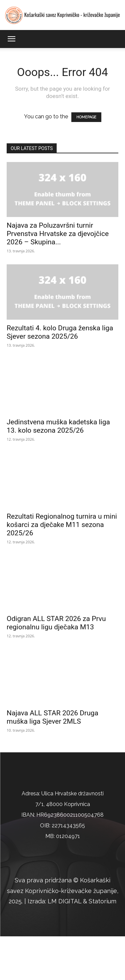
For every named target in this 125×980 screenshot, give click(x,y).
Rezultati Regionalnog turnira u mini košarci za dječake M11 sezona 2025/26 (62, 525)
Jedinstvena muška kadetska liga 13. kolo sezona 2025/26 (58, 426)
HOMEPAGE (86, 117)
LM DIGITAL (64, 945)
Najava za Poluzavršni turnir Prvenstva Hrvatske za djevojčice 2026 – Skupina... (58, 234)
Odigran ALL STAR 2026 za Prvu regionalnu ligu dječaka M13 (56, 623)
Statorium (102, 945)
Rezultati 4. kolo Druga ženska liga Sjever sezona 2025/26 (60, 332)
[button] (11, 39)
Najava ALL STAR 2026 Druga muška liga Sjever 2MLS (52, 717)
